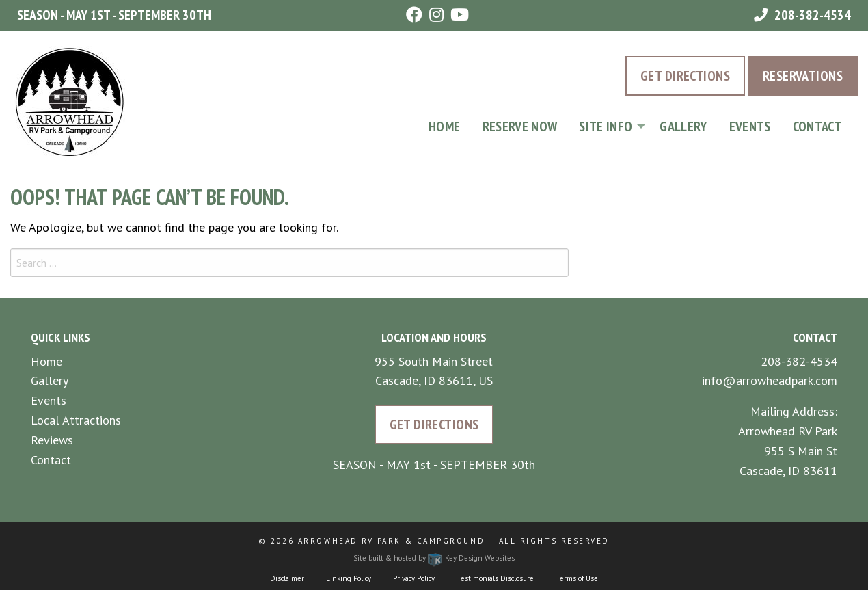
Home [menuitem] (444, 126)
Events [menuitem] (750, 126)
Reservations (803, 76)
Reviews (52, 440)
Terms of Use (577, 578)
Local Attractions (76, 420)
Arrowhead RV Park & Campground (391, 541)
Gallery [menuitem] (683, 126)
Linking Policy (349, 578)
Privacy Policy (414, 578)
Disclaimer (287, 578)
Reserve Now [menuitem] (520, 126)
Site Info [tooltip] (606, 126)
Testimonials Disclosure (495, 578)
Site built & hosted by (434, 558)
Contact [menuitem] (817, 126)
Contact (51, 460)
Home (46, 361)
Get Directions (685, 76)
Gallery (50, 380)
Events (49, 400)
